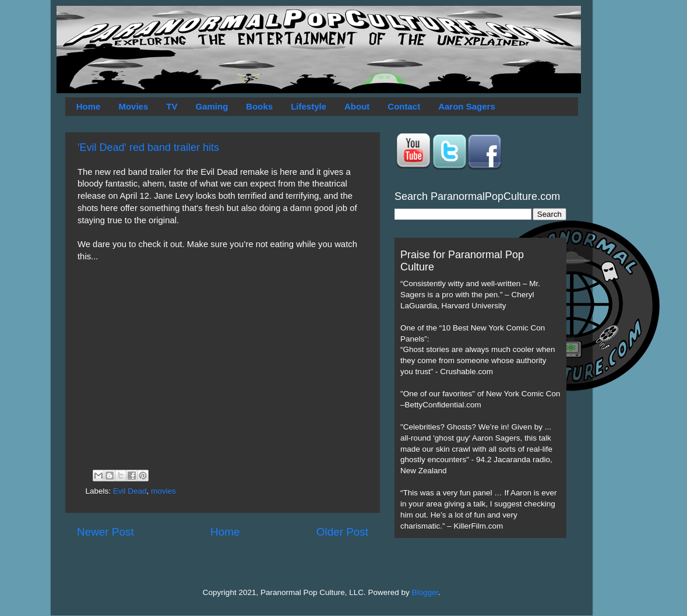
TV (172, 106)
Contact (404, 106)
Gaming (212, 106)
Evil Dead (130, 491)
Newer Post (105, 532)
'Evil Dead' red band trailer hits (148, 147)
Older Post (342, 532)
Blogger (425, 592)
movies (163, 491)
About (357, 106)
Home (89, 106)
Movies (133, 106)
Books (259, 106)
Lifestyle (309, 106)
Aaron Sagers (467, 106)
